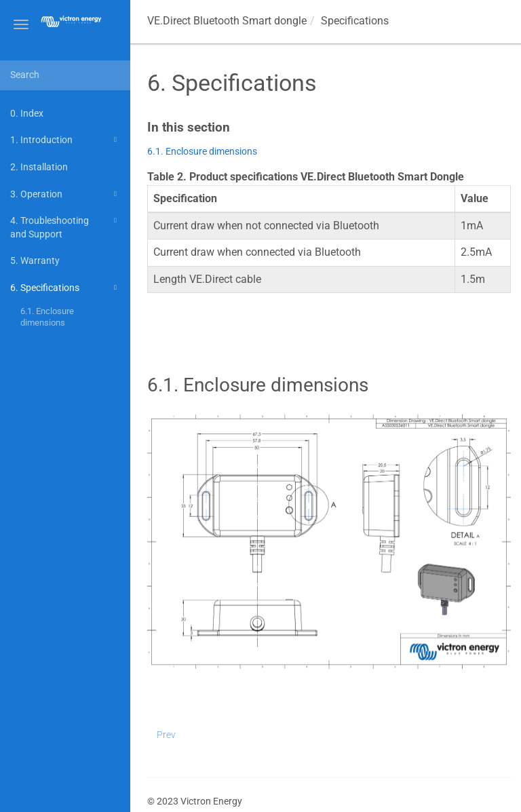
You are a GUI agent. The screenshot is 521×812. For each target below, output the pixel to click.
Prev (166, 735)
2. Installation (39, 167)
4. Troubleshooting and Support (65, 226)
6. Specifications (65, 288)
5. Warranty (35, 260)
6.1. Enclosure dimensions (47, 317)
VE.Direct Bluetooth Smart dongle (227, 21)
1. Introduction (65, 140)
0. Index (27, 113)
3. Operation (65, 194)
